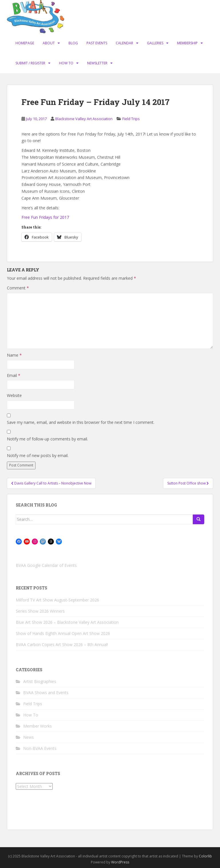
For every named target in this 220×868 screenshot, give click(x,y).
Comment (18, 288)
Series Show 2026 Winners (40, 611)
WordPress (120, 862)
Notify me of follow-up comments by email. (47, 439)
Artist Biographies (40, 681)
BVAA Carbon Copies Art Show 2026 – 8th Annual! (62, 644)
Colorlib (205, 856)
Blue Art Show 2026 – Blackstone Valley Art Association (67, 622)
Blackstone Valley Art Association (84, 119)
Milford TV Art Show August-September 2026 (57, 600)
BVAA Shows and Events (46, 693)
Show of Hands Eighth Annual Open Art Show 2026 (63, 633)
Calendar (124, 43)
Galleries (155, 43)
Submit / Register (30, 63)
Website (14, 395)
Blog (73, 43)
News (29, 737)
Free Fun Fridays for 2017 (45, 217)
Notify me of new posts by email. (38, 455)
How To (66, 63)
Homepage (25, 43)
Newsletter (97, 63)
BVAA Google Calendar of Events (46, 565)
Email (14, 375)
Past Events (97, 43)
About (49, 43)
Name (14, 355)
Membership (187, 43)
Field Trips (131, 119)
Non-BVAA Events (40, 748)
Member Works (38, 726)
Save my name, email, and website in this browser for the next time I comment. (81, 422)
